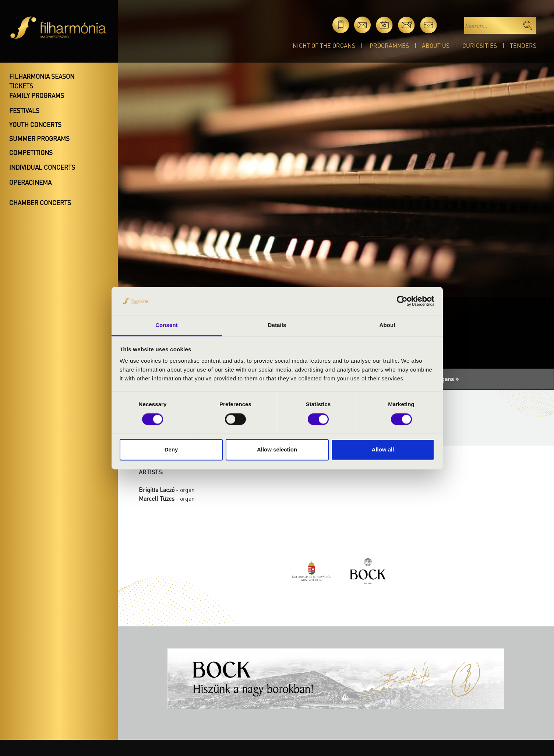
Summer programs (39, 138)
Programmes (389, 45)
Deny (171, 450)
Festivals (24, 110)
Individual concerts (42, 167)
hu (450, 25)
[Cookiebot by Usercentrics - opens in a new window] (402, 301)
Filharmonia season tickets (42, 81)
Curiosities (480, 45)
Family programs (37, 95)
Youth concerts (35, 124)
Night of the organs (324, 45)
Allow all (383, 450)
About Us (436, 45)
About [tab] (388, 325)
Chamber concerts (40, 203)
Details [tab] (277, 325)
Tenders (523, 45)
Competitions (31, 152)
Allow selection (277, 450)
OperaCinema (30, 182)
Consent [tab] (167, 325)
